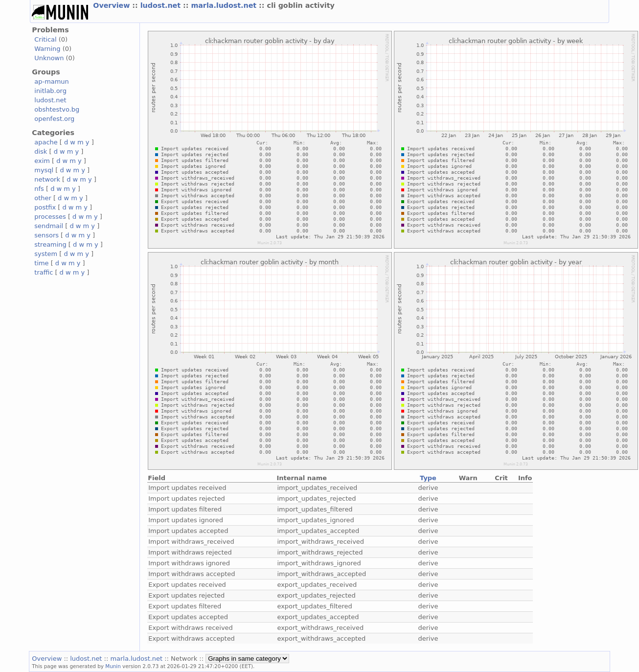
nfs (39, 189)
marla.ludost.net (225, 5)
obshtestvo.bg (57, 109)
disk (41, 151)
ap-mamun (51, 81)
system (46, 254)
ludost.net (162, 5)
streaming (50, 244)
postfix (45, 207)
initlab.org (50, 91)
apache (46, 142)
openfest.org (54, 119)
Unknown (49, 58)
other (43, 198)
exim (42, 161)
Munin (113, 666)
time (41, 263)
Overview (113, 5)
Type (428, 478)
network (47, 179)
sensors (46, 235)
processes (50, 217)
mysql (44, 170)
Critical (45, 39)
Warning (47, 49)
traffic (44, 272)
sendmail (49, 226)
